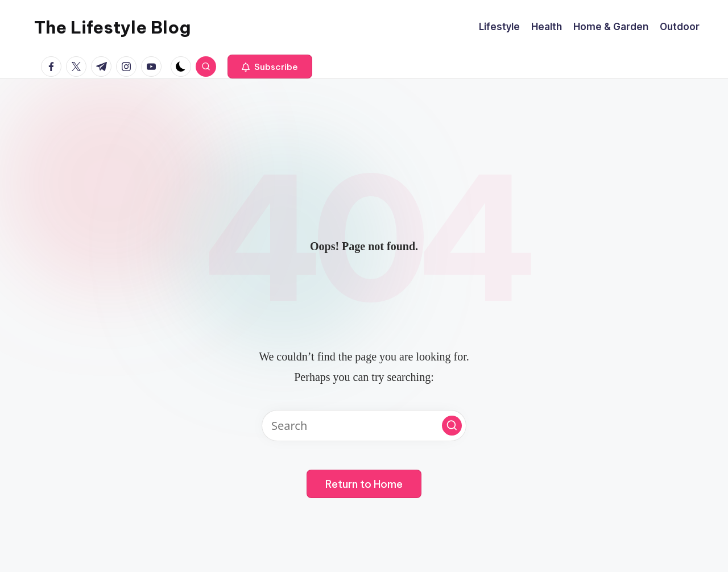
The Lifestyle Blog (112, 27)
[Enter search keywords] (364, 426)
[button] (270, 67)
